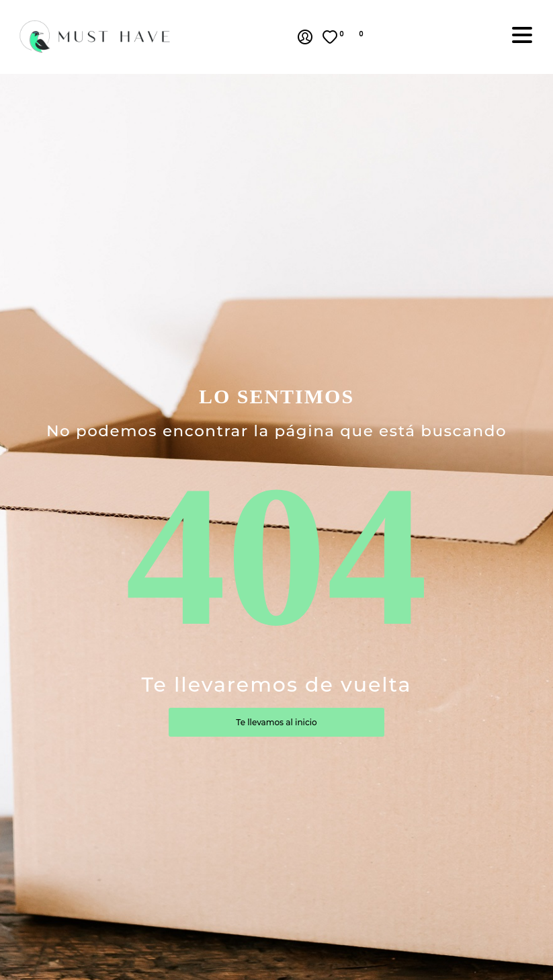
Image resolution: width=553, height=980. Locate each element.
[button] (368, 37)
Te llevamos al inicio (276, 722)
